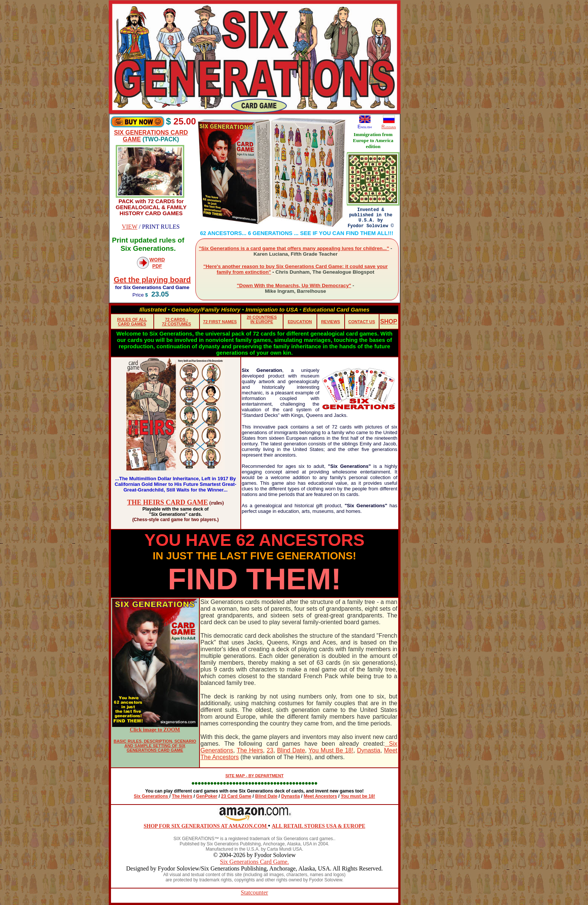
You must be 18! (358, 796)
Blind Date (291, 750)
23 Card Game (236, 796)
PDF (157, 266)
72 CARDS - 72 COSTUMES (177, 322)
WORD (157, 260)
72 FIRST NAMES (220, 322)
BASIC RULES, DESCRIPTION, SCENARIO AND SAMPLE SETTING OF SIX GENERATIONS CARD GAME (155, 746)
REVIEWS (331, 322)
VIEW (130, 227)
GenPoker (207, 796)
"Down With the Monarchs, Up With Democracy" (294, 285)
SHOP (389, 321)
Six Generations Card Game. (255, 862)
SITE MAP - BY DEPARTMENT (254, 776)
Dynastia (369, 750)
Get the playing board (152, 280)
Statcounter (254, 892)
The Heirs (250, 750)
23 (270, 750)
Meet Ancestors (320, 796)
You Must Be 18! (331, 750)
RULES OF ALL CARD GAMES (132, 322)
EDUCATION (300, 322)
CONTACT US (362, 322)
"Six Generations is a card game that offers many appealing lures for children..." (294, 248)
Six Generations (152, 796)
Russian (388, 127)
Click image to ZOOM (155, 730)
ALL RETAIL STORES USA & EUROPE (318, 826)
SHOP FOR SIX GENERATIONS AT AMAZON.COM (206, 826)
